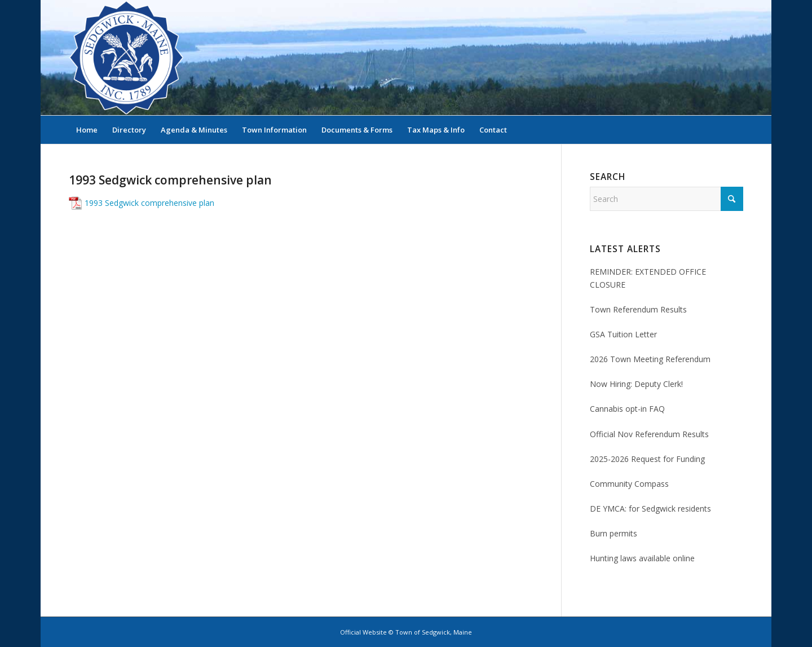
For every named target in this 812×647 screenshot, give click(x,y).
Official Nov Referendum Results (649, 434)
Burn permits (614, 533)
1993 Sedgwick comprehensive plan (149, 203)
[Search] (736, 130)
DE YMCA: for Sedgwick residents (650, 509)
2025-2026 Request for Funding (647, 459)
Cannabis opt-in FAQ (627, 409)
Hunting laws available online (642, 558)
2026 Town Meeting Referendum (650, 359)
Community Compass (629, 484)
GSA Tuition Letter (623, 334)
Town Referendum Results (638, 309)
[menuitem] (87, 130)
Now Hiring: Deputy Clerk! (636, 384)
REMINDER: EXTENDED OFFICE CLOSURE (648, 278)
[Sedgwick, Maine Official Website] (126, 58)
